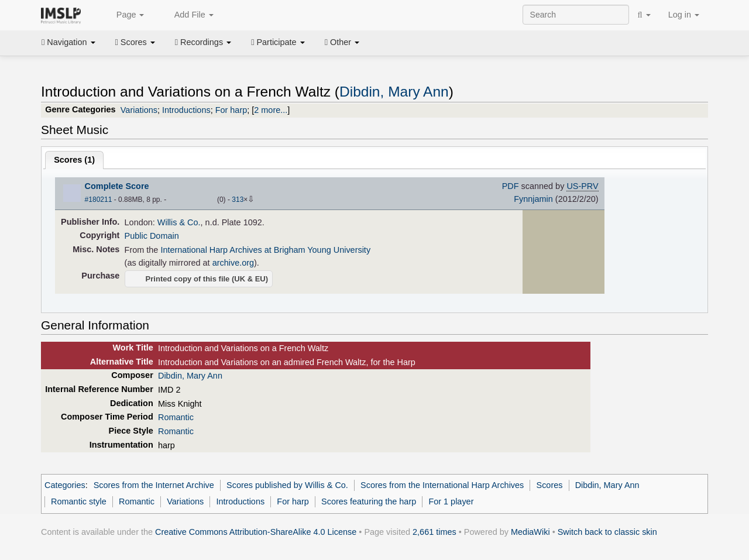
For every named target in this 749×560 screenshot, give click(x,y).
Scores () (74, 160)
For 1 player (451, 501)
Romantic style (79, 501)
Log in (684, 15)
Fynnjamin (533, 199)
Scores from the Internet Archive (154, 485)
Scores (135, 42)
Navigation (68, 42)
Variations (139, 110)
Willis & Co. (179, 222)
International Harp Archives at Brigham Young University (265, 250)
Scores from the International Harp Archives (442, 485)
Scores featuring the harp (369, 501)
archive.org (233, 263)
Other (342, 42)
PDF (511, 186)
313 (238, 200)
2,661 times (434, 532)
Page (124, 15)
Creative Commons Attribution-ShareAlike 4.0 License (256, 532)
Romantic (176, 417)
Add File (187, 15)
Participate (278, 42)
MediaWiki (530, 532)
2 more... (271, 110)
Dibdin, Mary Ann (394, 92)
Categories (65, 485)
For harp (231, 110)
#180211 (99, 200)
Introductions (186, 110)
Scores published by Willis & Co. (287, 485)
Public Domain (152, 236)
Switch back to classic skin (607, 532)
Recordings (203, 42)
